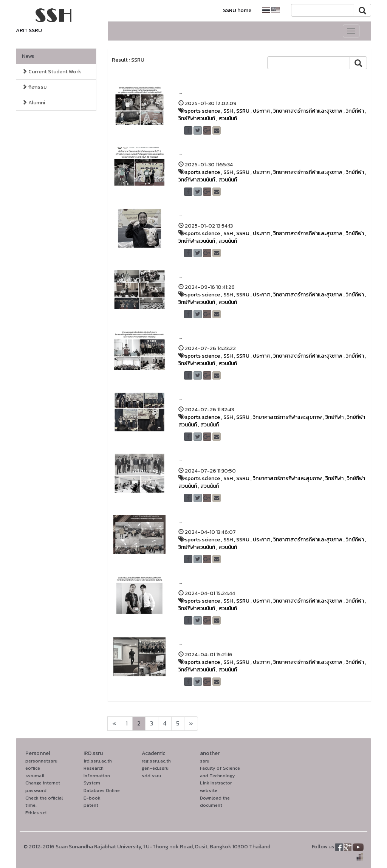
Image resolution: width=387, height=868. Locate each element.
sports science (202, 111)
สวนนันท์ (228, 119)
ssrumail (35, 776)
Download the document (215, 802)
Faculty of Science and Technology (220, 772)
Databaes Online (102, 790)
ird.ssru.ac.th (98, 761)
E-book (92, 798)
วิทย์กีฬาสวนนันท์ (197, 119)
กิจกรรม (34, 87)
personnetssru (41, 761)
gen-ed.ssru (155, 768)
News (28, 56)
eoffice (33, 768)
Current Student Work (52, 72)
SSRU (243, 111)
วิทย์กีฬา (355, 111)
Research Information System (97, 775)
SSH (228, 111)
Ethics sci (36, 813)
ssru (205, 761)
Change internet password (43, 787)
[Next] (114, 724)
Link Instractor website (216, 787)
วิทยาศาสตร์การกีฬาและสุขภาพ (308, 111)
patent (91, 805)
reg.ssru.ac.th (156, 761)
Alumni (33, 103)
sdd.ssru (151, 776)
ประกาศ (261, 111)
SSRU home (237, 10)
